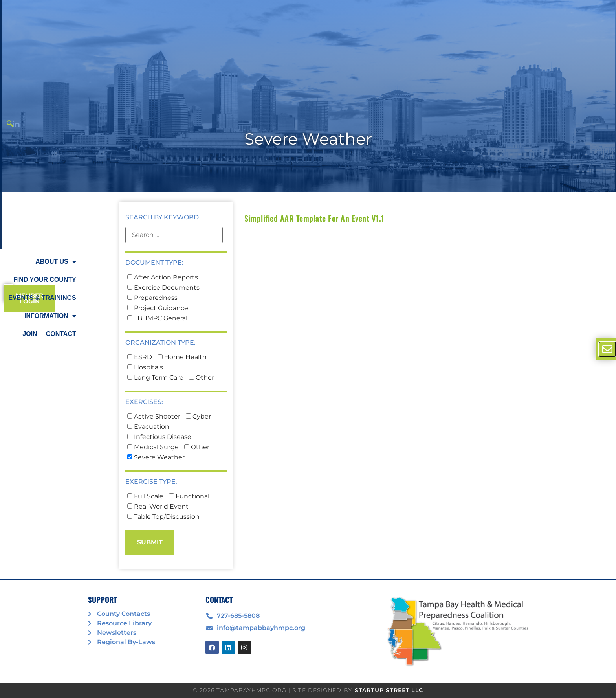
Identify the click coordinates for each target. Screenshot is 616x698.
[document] (308, 349)
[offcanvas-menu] (607, 349)
